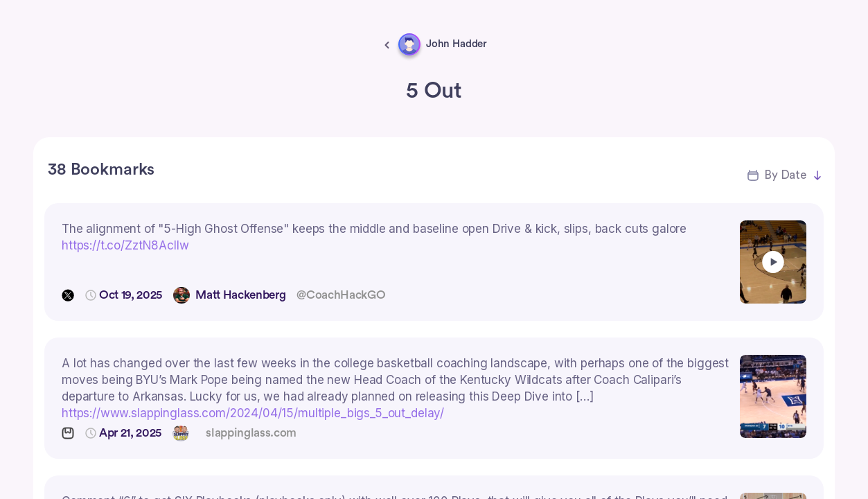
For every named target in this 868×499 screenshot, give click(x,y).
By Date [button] (785, 175)
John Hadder (457, 44)
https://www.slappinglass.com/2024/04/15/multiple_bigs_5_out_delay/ (253, 413)
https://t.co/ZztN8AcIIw (125, 245)
